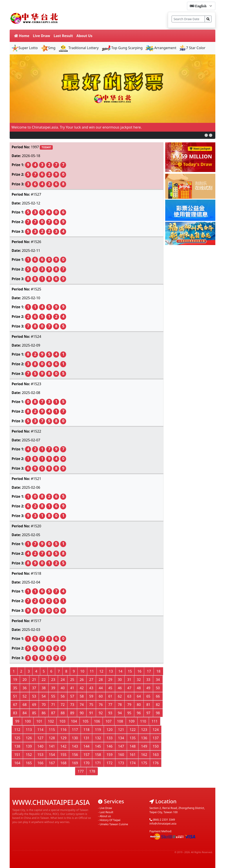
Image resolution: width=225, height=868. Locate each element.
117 (75, 730)
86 (44, 713)
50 (158, 688)
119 (98, 730)
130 (75, 738)
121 (121, 730)
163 (156, 755)
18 (158, 671)
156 (75, 755)
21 (34, 680)
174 (133, 763)
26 (82, 680)
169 (75, 763)
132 (98, 738)
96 (139, 713)
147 (121, 746)
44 (101, 688)
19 (15, 680)
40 (63, 688)
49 (148, 688)
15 (130, 671)
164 (17, 763)
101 (39, 721)
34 (158, 680)
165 (29, 763)
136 (144, 738)
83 (15, 713)
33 (148, 680)
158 (98, 755)
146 (110, 746)
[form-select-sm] (201, 6)
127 (40, 738)
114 (40, 730)
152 (29, 755)
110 (143, 721)
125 (17, 738)
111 (155, 721)
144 (86, 746)
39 (53, 688)
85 (34, 713)
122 (133, 730)
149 (144, 746)
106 (97, 721)
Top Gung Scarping (122, 48)
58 (82, 696)
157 (86, 755)
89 (72, 713)
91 (91, 713)
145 (98, 746)
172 (110, 763)
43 (91, 688)
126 (29, 738)
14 (120, 671)
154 (52, 755)
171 (98, 763)
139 (29, 746)
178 (92, 771)
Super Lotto (25, 48)
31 (129, 680)
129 (63, 738)
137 (156, 738)
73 (72, 705)
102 (51, 721)
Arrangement (161, 48)
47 (129, 688)
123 (144, 730)
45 (110, 688)
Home (22, 36)
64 (139, 696)
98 (158, 713)
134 (121, 738)
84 (25, 713)
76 (101, 705)
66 (158, 696)
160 (121, 755)
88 (63, 713)
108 (120, 721)
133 (110, 738)
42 (82, 688)
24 (63, 680)
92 (101, 713)
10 (82, 671)
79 (129, 705)
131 (86, 738)
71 (53, 705)
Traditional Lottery (78, 48)
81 (148, 705)
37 (34, 688)
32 (139, 680)
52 (25, 696)
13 (111, 671)
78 (120, 705)
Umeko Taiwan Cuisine (114, 824)
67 (15, 705)
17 (149, 671)
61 (110, 696)
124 (156, 730)
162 (144, 755)
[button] (206, 135)
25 (72, 680)
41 (72, 688)
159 (110, 755)
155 (63, 755)
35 (15, 688)
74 (82, 705)
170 (86, 763)
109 (132, 721)
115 (52, 730)
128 (52, 738)
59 (91, 696)
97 (148, 713)
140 (40, 746)
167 (52, 763)
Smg (48, 48)
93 (110, 713)
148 (133, 746)
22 (44, 680)
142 (63, 746)
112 (17, 730)
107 (108, 721)
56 (63, 696)
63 (129, 696)
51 (15, 696)
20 (25, 680)
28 (101, 680)
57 (72, 696)
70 (44, 705)
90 (82, 713)
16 (139, 671)
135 (133, 738)
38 (44, 688)
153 (40, 755)
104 (74, 721)
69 (34, 705)
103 (62, 721)
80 (139, 705)
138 (17, 746)
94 (120, 713)
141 (52, 746)
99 (17, 721)
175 (144, 763)
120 (110, 730)
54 (44, 696)
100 (28, 721)
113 (29, 730)
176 (156, 763)
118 (86, 730)
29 (110, 680)
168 (63, 763)
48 (139, 688)
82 (158, 705)
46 (120, 688)
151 (17, 755)
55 (53, 696)
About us (105, 816)
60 (101, 696)
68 (25, 705)
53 (34, 696)
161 (133, 755)
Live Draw (42, 36)
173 (121, 763)
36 (25, 688)
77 (110, 705)
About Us (84, 36)
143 (75, 746)
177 (81, 771)
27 (91, 680)
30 (120, 680)
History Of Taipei (110, 820)
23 (53, 680)
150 (156, 746)
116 (63, 730)
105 (85, 721)
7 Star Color (192, 48)
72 (63, 705)
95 (129, 713)
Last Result (63, 36)
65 (148, 696)
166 (40, 763)
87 (53, 713)
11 (92, 671)
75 (91, 705)
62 (120, 696)
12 (101, 671)
